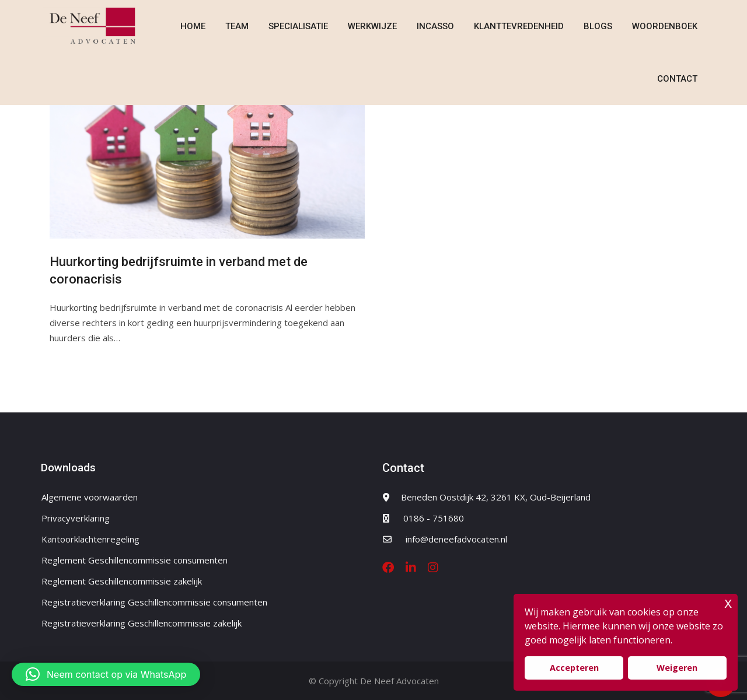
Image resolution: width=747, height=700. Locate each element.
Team (237, 26)
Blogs (598, 26)
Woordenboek (665, 26)
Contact (677, 79)
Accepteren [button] (574, 668)
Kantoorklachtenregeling (90, 539)
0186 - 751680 (434, 518)
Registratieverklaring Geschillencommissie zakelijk (142, 623)
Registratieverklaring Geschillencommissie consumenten (154, 602)
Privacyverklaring (76, 518)
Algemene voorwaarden (90, 497)
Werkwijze (372, 26)
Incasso (435, 26)
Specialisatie (298, 26)
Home (193, 26)
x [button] (728, 602)
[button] (106, 674)
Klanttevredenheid (519, 26)
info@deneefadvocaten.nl (456, 539)
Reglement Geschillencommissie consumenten (135, 560)
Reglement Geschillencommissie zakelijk (122, 581)
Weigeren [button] (677, 668)
